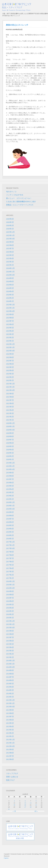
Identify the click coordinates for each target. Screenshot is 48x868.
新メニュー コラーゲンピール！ (19, 198)
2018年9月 (10, 512)
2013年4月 (10, 727)
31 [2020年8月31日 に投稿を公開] (9, 809)
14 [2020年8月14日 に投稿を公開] (31, 803)
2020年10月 (10, 430)
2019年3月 (10, 492)
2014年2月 (10, 694)
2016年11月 (10, 585)
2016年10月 (10, 588)
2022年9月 (10, 354)
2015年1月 (10, 657)
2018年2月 (10, 535)
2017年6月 (10, 562)
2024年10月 (10, 275)
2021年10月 (10, 390)
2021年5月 (10, 407)
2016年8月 (10, 595)
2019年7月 (10, 479)
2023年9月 (10, 314)
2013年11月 (10, 703)
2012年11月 (10, 743)
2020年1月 (10, 459)
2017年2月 (10, 575)
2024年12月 (10, 268)
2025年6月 (10, 252)
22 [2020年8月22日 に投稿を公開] (36, 805)
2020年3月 (10, 453)
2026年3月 (10, 222)
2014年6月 (10, 680)
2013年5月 (10, 723)
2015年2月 (10, 654)
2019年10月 (10, 469)
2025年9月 (10, 242)
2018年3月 (10, 532)
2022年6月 (10, 364)
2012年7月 (10, 756)
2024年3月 (10, 295)
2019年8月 (10, 476)
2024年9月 (10, 278)
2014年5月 (10, 684)
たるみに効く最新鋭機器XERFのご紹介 (21, 202)
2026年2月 (10, 225)
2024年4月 (10, 291)
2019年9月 (10, 473)
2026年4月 (10, 219)
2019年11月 (10, 466)
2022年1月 (10, 380)
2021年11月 (10, 387)
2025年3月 (10, 262)
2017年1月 (10, 578)
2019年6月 (10, 483)
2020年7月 (10, 440)
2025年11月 (10, 235)
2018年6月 (10, 522)
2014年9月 (10, 670)
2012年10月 (10, 746)
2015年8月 (10, 634)
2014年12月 (10, 661)
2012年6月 (10, 759)
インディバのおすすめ (15, 195)
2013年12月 (10, 700)
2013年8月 (10, 713)
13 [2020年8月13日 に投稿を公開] (25, 803)
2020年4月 (10, 450)
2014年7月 (10, 677)
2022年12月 (10, 344)
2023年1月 (10, 341)
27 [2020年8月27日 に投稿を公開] (25, 807)
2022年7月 (10, 361)
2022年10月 (10, 351)
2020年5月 (10, 446)
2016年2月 (10, 614)
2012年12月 (10, 740)
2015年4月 (10, 647)
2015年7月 (10, 637)
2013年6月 (10, 720)
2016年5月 (10, 605)
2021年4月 (10, 410)
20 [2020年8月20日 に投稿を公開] (25, 805)
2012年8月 (10, 753)
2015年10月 (10, 628)
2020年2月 (10, 456)
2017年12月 (10, 542)
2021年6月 (10, 403)
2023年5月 (10, 328)
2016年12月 (10, 581)
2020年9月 (10, 433)
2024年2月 (10, 298)
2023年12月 (10, 305)
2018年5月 (10, 525)
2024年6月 (10, 285)
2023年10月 (10, 311)
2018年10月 (10, 509)
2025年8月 (10, 245)
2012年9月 (10, 750)
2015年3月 (10, 651)
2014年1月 (10, 697)
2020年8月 (10, 436)
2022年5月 (10, 367)
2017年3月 (10, 572)
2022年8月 (10, 357)
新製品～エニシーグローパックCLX (20, 205)
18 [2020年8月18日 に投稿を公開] (14, 805)
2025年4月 (10, 258)
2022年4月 (10, 370)
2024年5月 (10, 288)
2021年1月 (10, 420)
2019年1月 (10, 499)
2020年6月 (10, 443)
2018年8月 (10, 516)
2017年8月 (10, 555)
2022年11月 (10, 347)
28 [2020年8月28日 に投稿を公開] (31, 807)
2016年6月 (10, 601)
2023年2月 (10, 338)
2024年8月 (10, 282)
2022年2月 (10, 377)
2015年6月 (10, 641)
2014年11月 (10, 664)
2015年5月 (10, 644)
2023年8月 (10, 318)
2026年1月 (10, 229)
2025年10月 (10, 239)
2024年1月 (10, 301)
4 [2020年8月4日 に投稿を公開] (14, 801)
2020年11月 (10, 426)
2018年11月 (10, 506)
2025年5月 (10, 255)
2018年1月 (10, 539)
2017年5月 (10, 565)
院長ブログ (10, 780)
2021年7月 (10, 400)
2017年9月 (10, 552)
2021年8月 (10, 397)
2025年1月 (10, 265)
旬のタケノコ (11, 192)
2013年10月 (10, 707)
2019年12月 (10, 463)
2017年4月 (10, 568)
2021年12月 (10, 384)
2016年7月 (10, 598)
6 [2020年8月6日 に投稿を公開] (25, 801)
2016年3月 (10, 611)
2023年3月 (10, 334)
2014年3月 (10, 690)
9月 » (36, 811)
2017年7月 (10, 558)
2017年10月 (10, 548)
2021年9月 (10, 394)
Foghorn (6, 858)
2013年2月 (10, 733)
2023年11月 (10, 308)
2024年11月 (10, 272)
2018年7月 (10, 519)
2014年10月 (10, 667)
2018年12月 (10, 502)
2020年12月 (10, 423)
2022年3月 (10, 374)
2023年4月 (10, 331)
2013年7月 (10, 717)
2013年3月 (10, 730)
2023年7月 (10, 321)
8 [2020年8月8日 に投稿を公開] (36, 801)
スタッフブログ (12, 773)
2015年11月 (10, 624)
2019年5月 (10, 486)
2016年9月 (10, 591)
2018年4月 (10, 529)
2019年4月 (10, 489)
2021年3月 (10, 413)
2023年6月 (10, 324)
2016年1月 (10, 618)
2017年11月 (10, 545)
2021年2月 (10, 417)
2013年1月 (10, 736)
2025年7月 (10, 249)
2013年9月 (10, 710)
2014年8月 (10, 674)
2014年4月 (10, 687)
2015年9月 (10, 631)
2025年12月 (10, 232)
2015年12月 (10, 621)
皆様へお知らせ (12, 777)
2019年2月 (10, 496)
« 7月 (14, 811)
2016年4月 (10, 608)
